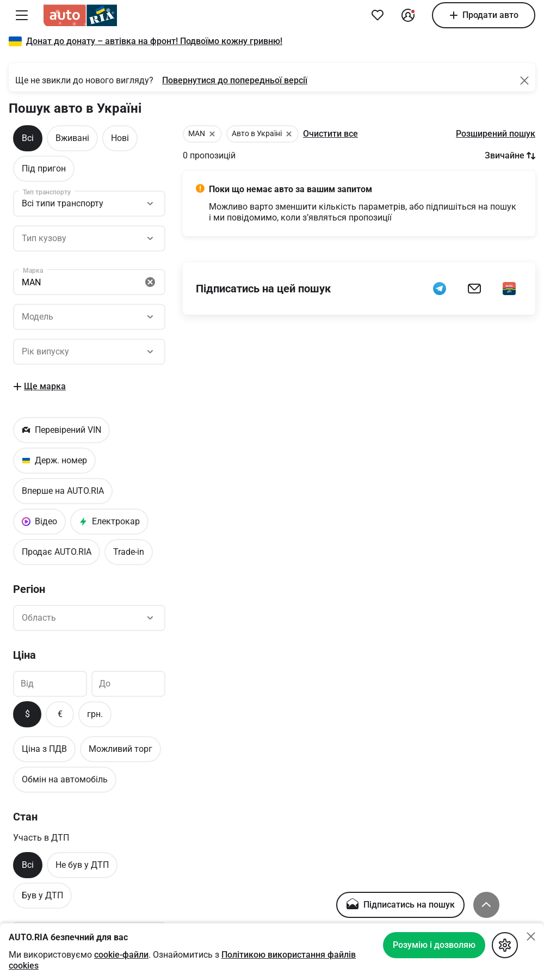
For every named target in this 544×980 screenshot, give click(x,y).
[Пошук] (89, 238)
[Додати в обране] (378, 15)
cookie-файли (121, 955)
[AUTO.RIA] (80, 15)
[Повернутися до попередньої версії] (235, 81)
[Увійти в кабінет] (408, 15)
